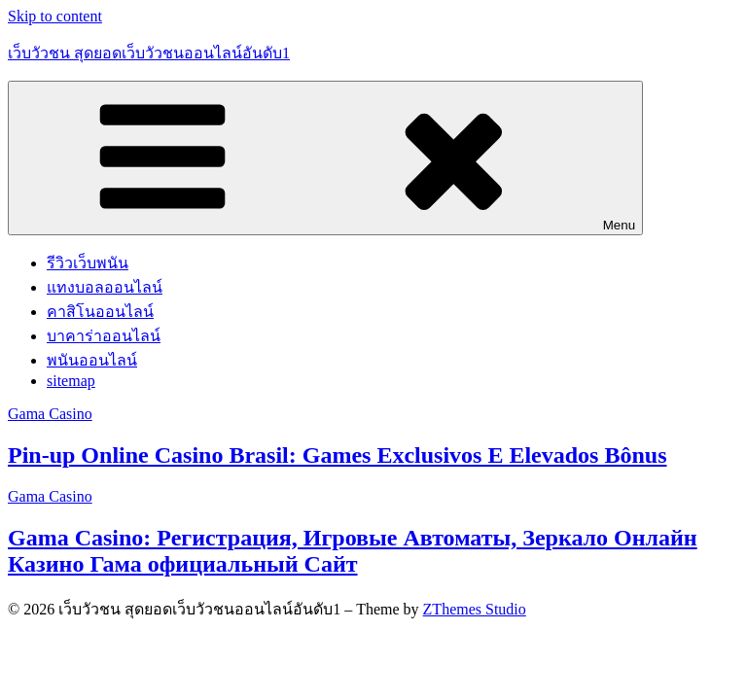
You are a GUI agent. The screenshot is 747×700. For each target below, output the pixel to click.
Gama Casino (50, 414)
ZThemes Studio (475, 609)
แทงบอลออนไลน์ (105, 287)
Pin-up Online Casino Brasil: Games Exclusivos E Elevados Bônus (337, 455)
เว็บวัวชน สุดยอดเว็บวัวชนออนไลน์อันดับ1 (149, 53)
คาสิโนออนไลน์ (100, 312)
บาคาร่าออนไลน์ (104, 336)
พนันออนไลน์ (92, 360)
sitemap (71, 381)
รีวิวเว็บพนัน (88, 263)
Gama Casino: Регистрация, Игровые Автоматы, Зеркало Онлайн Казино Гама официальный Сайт (353, 551)
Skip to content (55, 16)
